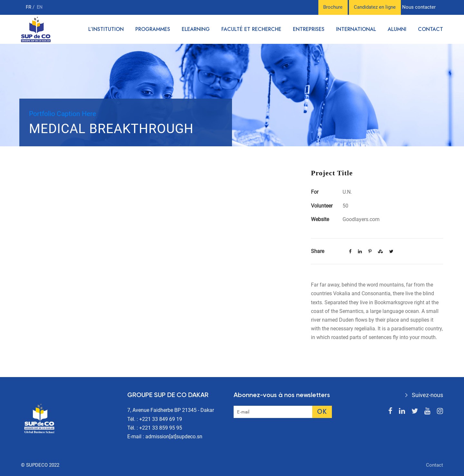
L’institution (106, 29)
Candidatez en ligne (375, 7)
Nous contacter (419, 7)
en (40, 7)
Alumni (397, 29)
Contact (430, 29)
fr (29, 7)
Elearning (196, 29)
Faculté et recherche (251, 29)
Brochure (333, 7)
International (356, 29)
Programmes (153, 29)
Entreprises (309, 29)
